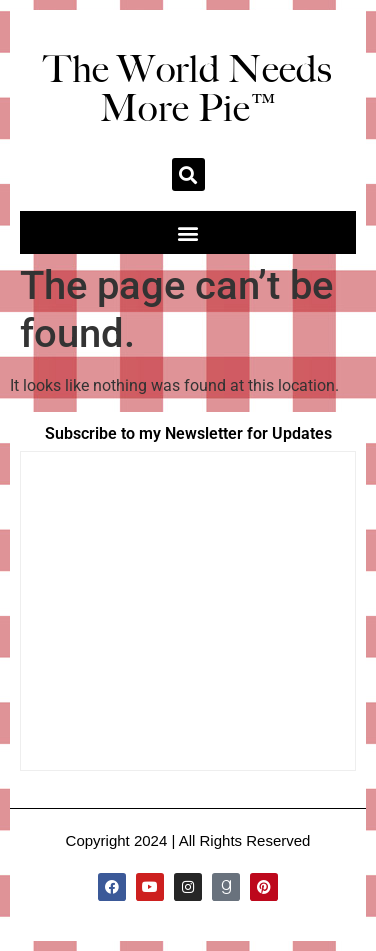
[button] (188, 174)
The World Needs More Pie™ (188, 88)
